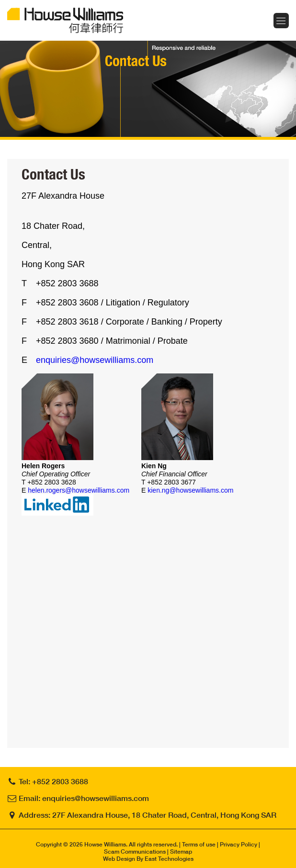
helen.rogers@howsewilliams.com (79, 490)
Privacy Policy (239, 844)
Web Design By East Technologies (148, 859)
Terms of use (199, 844)
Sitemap (181, 851)
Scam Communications (135, 851)
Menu (281, 21)
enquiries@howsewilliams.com (95, 360)
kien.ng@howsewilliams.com (190, 490)
